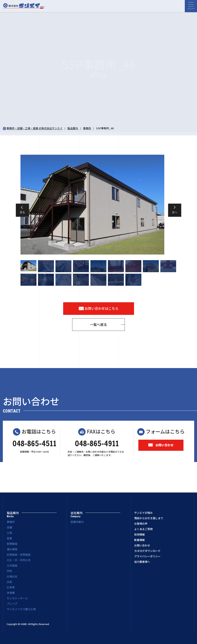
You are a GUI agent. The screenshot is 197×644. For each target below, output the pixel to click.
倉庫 (9, 538)
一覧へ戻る (98, 324)
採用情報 (139, 534)
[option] (98, 205)
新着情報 (139, 540)
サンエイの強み (143, 513)
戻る (22, 212)
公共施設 (12, 565)
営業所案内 (77, 522)
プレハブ (12, 604)
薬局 (9, 582)
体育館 (11, 593)
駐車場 (11, 587)
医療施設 (12, 544)
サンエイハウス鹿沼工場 (21, 609)
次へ (175, 212)
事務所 (11, 522)
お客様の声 (141, 524)
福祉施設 (12, 549)
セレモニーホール (17, 598)
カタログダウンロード (147, 551)
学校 (9, 571)
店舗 (9, 527)
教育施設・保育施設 (19, 555)
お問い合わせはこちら (98, 308)
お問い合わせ (161, 445)
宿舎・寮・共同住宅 (19, 560)
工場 (9, 533)
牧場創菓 (12, 576)
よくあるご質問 (143, 529)
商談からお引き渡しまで (149, 518)
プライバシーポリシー (147, 556)
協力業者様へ (142, 562)
